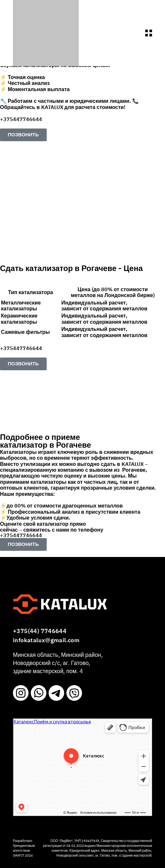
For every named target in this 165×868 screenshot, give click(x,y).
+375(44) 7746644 (40, 631)
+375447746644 (21, 119)
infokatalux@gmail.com (46, 640)
